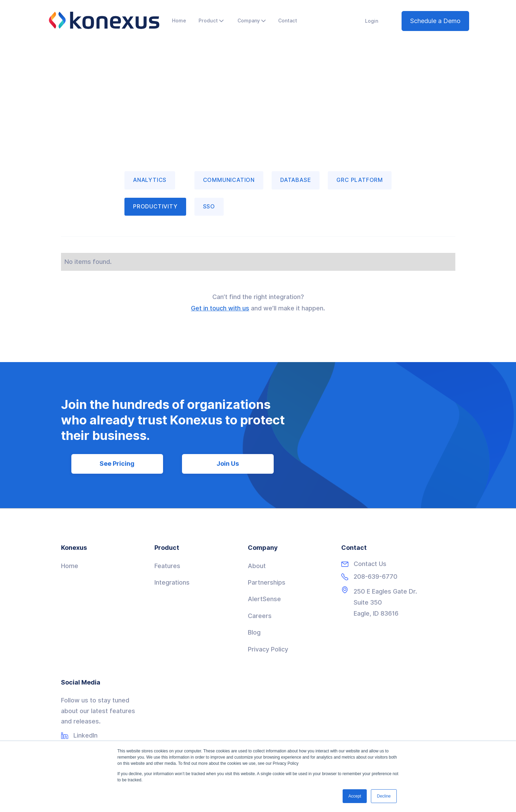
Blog (254, 632)
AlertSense (264, 599)
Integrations (172, 582)
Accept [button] (355, 796)
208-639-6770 (376, 577)
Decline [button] (384, 796)
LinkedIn (85, 736)
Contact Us (370, 564)
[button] (211, 21)
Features (167, 566)
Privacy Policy (268, 649)
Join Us (228, 464)
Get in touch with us (220, 308)
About (257, 566)
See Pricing (117, 464)
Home (70, 566)
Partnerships (267, 582)
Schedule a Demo (435, 21)
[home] (104, 20)
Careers (260, 616)
